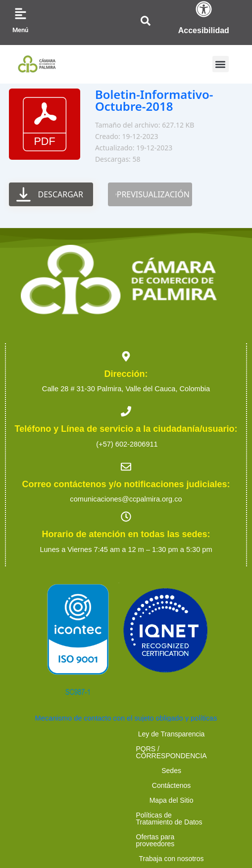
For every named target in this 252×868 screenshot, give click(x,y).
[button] (221, 64)
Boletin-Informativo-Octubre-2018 (154, 100)
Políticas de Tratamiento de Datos (77, 764)
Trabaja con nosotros (82, 778)
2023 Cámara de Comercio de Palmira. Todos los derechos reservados (126, 804)
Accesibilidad (204, 30)
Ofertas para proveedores (188, 764)
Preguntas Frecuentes (168, 778)
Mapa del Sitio (155, 749)
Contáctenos (94, 749)
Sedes (227, 734)
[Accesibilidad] (204, 9)
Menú (20, 30)
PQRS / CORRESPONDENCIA (150, 734)
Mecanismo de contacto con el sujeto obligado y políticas (126, 718)
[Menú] (21, 14)
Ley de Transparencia (48, 734)
